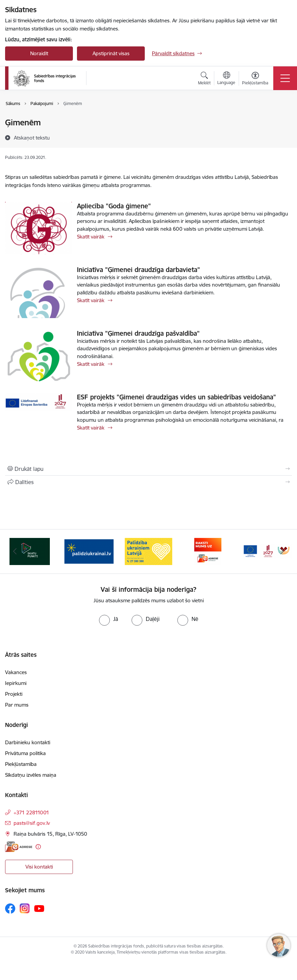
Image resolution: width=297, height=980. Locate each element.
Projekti (14, 694)
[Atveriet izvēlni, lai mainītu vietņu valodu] (226, 79)
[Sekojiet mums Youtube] (39, 908)
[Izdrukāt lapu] (148, 469)
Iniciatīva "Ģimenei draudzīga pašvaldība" (138, 333)
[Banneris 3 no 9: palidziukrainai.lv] (148, 551)
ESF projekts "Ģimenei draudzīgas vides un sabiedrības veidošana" (176, 397)
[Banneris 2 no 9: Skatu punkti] (89, 551)
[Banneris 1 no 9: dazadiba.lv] (30, 551)
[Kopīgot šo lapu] (148, 482)
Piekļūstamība (21, 764)
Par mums (17, 705)
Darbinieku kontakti (28, 742)
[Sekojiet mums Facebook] (10, 909)
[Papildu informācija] (38, 847)
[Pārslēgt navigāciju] (285, 78)
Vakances (16, 672)
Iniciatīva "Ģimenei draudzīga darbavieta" (138, 270)
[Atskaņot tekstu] (32, 138)
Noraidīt (39, 53)
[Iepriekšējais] (15, 551)
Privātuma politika (25, 753)
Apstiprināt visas (111, 53)
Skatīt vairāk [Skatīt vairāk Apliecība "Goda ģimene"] (91, 237)
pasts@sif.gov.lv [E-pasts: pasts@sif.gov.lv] (32, 823)
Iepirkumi (16, 683)
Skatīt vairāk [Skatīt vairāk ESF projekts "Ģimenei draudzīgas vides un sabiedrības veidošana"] (91, 428)
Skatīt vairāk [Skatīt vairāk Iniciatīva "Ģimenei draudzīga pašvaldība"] (91, 364)
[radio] (108, 619)
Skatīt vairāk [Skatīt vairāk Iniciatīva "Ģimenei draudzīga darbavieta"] (91, 300)
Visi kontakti (39, 867)
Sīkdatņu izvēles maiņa (31, 775)
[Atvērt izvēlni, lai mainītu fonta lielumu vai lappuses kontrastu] (255, 79)
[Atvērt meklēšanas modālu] (204, 79)
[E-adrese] (19, 847)
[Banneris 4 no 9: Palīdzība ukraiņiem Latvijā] (208, 551)
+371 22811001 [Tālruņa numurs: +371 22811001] (31, 812)
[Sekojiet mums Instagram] (25, 908)
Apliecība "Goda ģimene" (114, 206)
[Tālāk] (282, 551)
